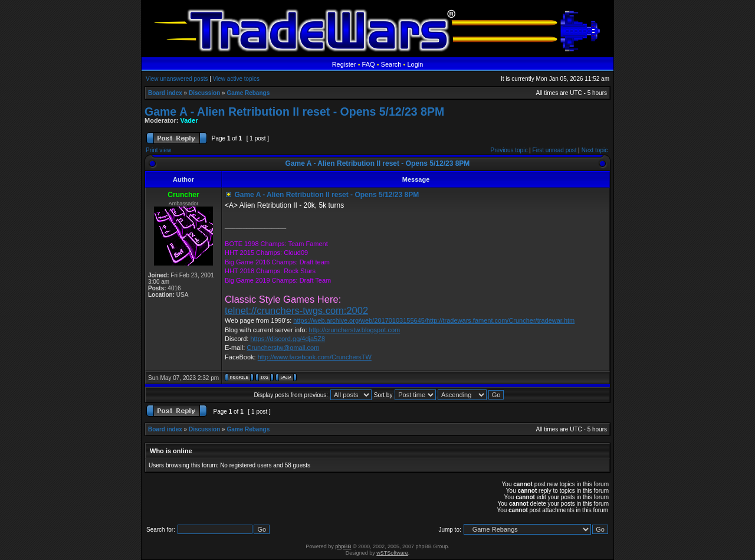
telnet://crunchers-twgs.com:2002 (296, 310)
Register (344, 64)
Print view (158, 150)
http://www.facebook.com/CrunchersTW (315, 357)
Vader (189, 120)
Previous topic (509, 150)
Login (415, 64)
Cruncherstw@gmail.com (283, 348)
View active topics (236, 79)
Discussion (204, 93)
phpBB (343, 546)
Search (391, 64)
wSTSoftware (392, 553)
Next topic (595, 150)
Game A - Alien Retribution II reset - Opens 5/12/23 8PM (294, 112)
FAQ (369, 64)
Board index (165, 93)
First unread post (555, 150)
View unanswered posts (177, 79)
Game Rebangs (248, 93)
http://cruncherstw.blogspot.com (355, 330)
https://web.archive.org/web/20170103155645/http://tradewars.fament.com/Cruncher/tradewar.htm (434, 320)
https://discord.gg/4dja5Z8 (288, 339)
